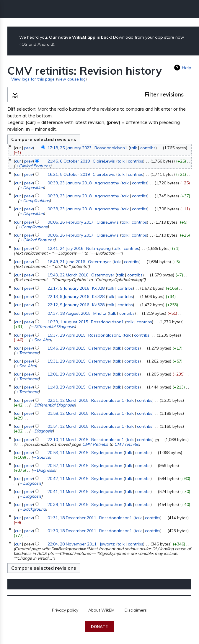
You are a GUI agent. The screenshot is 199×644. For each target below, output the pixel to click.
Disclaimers (136, 610)
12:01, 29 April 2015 (66, 374)
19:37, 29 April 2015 (66, 335)
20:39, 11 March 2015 (68, 504)
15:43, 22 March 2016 (68, 275)
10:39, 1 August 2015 (68, 322)
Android (45, 44)
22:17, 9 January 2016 (68, 288)
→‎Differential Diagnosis (52, 327)
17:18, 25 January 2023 (70, 148)
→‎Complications (34, 201)
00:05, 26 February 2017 (71, 235)
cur (18, 161)
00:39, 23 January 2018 (70, 183)
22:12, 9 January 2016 (68, 305)
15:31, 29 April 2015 (66, 361)
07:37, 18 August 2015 (69, 313)
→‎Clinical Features (32, 166)
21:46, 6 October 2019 (69, 161)
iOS (24, 44)
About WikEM (101, 610)
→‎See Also (40, 340)
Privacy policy (65, 610)
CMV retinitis (127, 444)
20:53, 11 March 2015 (68, 453)
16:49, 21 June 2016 (66, 262)
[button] (99, 95)
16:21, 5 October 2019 (69, 174)
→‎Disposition (31, 188)
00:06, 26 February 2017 (71, 222)
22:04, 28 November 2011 (72, 544)
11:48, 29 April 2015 (66, 387)
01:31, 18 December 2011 (72, 518)
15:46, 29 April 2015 (66, 348)
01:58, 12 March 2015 (68, 413)
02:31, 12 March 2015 (68, 400)
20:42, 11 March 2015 (68, 479)
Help (186, 68)
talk (133, 148)
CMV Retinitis (95, 444)
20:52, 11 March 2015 (68, 466)
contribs (148, 148)
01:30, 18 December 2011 (72, 531)
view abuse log (71, 79)
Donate (99, 627)
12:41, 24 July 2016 (65, 248)
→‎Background (32, 509)
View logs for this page (33, 79)
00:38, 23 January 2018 (70, 209)
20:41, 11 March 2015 (68, 491)
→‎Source (41, 457)
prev (28, 148)
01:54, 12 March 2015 (68, 426)
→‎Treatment (27, 353)
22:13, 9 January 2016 (68, 296)
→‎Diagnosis (41, 431)
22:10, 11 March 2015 (68, 440)
